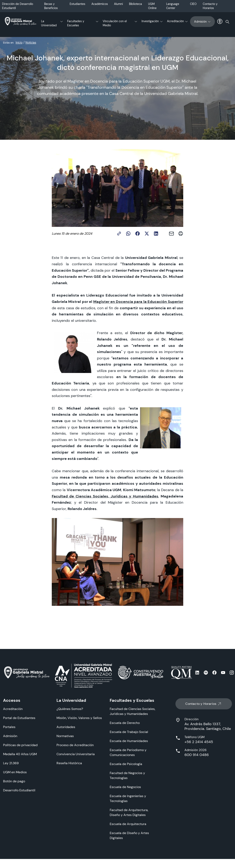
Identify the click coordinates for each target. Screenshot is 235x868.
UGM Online (152, 6)
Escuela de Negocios (125, 787)
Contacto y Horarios (210, 6)
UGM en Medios (15, 772)
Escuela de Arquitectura (128, 824)
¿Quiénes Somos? (70, 709)
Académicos (100, 4)
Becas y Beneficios (51, 6)
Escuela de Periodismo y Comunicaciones (128, 752)
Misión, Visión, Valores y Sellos (79, 718)
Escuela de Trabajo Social (129, 732)
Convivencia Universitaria (76, 754)
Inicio (19, 43)
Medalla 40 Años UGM (20, 754)
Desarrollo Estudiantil (19, 790)
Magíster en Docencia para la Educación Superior (138, 302)
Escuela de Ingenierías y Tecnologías (128, 798)
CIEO (193, 4)
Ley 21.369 (11, 763)
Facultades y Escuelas (76, 23)
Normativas (65, 736)
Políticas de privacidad (20, 745)
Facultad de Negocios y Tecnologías (127, 775)
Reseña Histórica (69, 763)
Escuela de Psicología (126, 764)
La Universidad (49, 23)
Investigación (150, 21)
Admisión (202, 22)
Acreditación (175, 21)
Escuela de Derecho (125, 723)
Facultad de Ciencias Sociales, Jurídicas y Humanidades (105, 496)
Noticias (31, 43)
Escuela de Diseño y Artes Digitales (129, 835)
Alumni (118, 4)
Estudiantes (77, 4)
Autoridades (66, 727)
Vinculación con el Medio (115, 23)
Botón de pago (14, 781)
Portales (9, 727)
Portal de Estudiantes (19, 718)
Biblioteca (135, 4)
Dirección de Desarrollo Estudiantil (18, 6)
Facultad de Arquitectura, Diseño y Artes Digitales (129, 812)
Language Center (173, 6)
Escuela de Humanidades (129, 741)
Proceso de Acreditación (75, 745)
